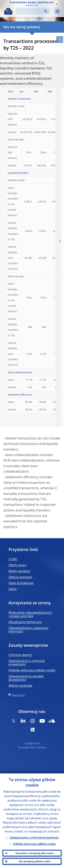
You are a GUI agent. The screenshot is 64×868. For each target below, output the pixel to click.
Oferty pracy (17, 565)
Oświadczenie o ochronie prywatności (27, 662)
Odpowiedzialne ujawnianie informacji (28, 630)
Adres (13, 589)
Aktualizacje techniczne (25, 622)
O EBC (13, 559)
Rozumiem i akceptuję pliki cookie (35, 853)
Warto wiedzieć (19, 571)
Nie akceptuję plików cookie (35, 861)
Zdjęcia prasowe (20, 577)
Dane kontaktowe (21, 583)
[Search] (30, 11)
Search (46, 11)
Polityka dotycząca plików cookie (32, 670)
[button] (57, 4)
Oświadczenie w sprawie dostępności (26, 678)
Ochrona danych (20, 655)
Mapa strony (18, 695)
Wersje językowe (20, 686)
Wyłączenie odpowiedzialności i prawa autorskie (30, 614)
